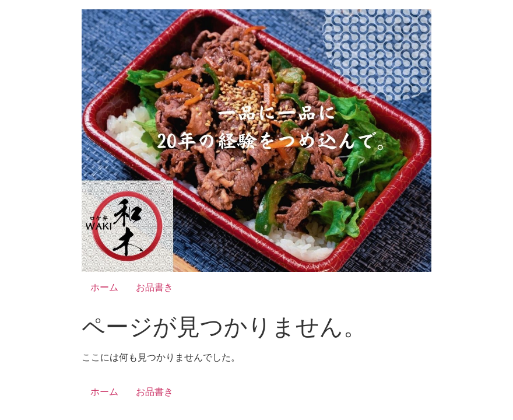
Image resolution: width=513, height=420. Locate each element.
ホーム (104, 287)
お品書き (154, 287)
